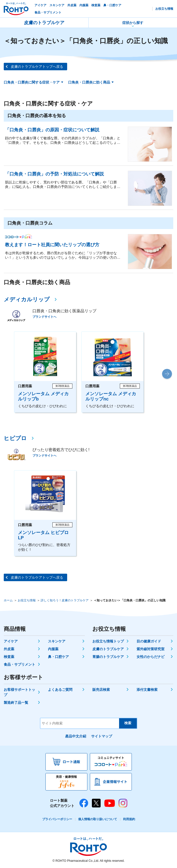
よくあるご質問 (60, 690)
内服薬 (53, 649)
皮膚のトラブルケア (44, 23)
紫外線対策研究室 (151, 649)
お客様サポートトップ (19, 692)
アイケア (11, 641)
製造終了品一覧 (16, 703)
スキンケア (57, 641)
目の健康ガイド (149, 641)
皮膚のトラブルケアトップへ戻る (37, 67)
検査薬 (9, 657)
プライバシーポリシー (57, 819)
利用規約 (129, 819)
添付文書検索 (147, 690)
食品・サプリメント (19, 664)
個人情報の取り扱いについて (98, 819)
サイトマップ (102, 736)
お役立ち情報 (27, 600)
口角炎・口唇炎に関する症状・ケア (32, 82)
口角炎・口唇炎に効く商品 (89, 82)
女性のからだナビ (151, 657)
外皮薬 (9, 649)
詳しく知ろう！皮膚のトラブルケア (65, 600)
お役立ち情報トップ (108, 641)
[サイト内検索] (80, 723)
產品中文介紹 (76, 736)
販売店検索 (101, 690)
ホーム (8, 600)
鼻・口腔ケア (58, 657)
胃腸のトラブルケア (108, 657)
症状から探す (133, 23)
